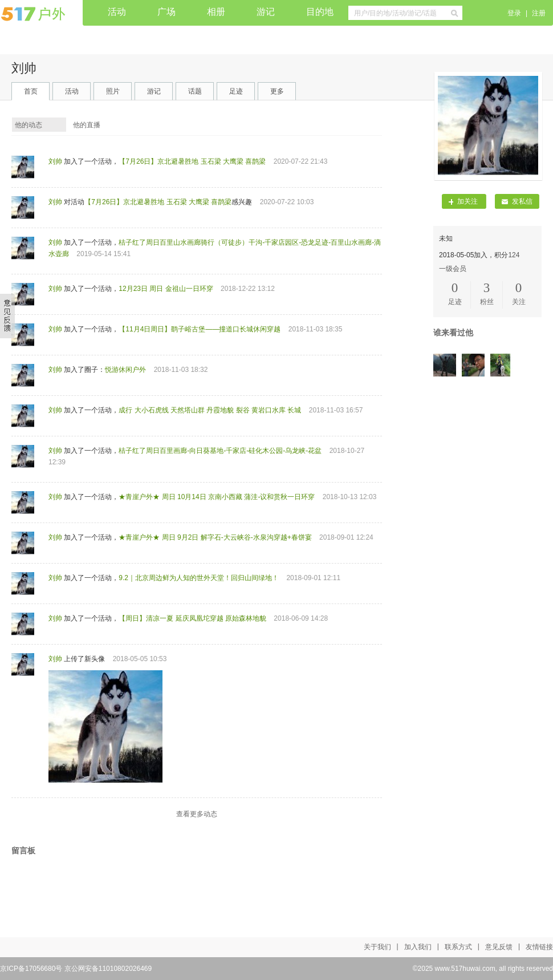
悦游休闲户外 (125, 370)
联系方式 (458, 947)
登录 (514, 13)
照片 (113, 91)
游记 (266, 12)
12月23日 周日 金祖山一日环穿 (166, 289)
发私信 (517, 201)
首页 (31, 91)
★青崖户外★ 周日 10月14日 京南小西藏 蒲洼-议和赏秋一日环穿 (217, 497)
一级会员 (453, 269)
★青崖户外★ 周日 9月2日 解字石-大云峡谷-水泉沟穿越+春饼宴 (215, 537)
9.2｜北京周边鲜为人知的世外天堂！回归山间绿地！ (199, 578)
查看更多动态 (197, 814)
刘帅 (55, 161)
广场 (166, 12)
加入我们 (418, 947)
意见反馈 (499, 947)
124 (514, 255)
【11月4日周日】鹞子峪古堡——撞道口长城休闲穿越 (200, 329)
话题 (195, 91)
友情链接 (539, 947)
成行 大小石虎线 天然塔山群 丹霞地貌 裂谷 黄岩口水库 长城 (210, 410)
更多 (277, 91)
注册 (539, 13)
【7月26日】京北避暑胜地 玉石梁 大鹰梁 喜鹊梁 (192, 161)
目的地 (320, 12)
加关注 (463, 201)
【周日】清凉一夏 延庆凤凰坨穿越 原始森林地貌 (192, 618)
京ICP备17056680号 (31, 969)
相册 (216, 12)
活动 (117, 12)
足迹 (236, 91)
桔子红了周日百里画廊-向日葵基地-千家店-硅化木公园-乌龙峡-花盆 (220, 451)
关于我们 (377, 947)
